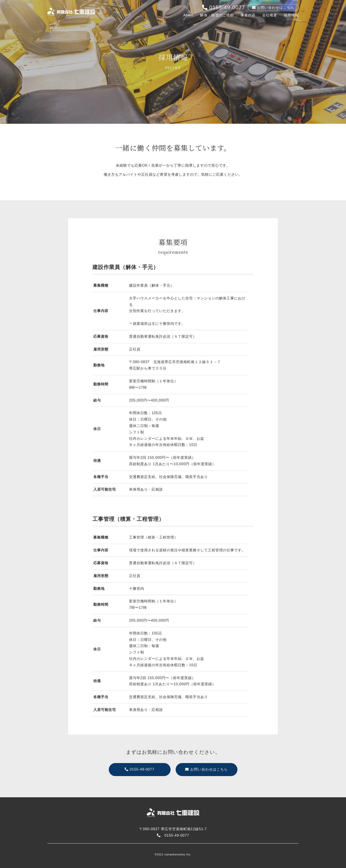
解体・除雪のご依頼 (217, 15)
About (188, 15)
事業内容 (248, 15)
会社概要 (270, 15)
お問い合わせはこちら (206, 774)
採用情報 (291, 15)
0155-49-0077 (224, 7)
